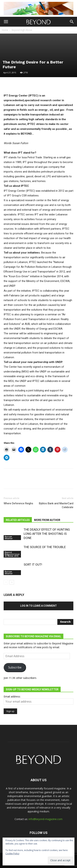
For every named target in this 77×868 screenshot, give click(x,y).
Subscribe (15, 667)
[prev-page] (6, 582)
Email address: (12, 696)
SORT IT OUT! (33, 565)
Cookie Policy (12, 853)
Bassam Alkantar (9, 538)
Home (5, 30)
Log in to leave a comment (38, 606)
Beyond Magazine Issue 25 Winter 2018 (12, 554)
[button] (6, 22)
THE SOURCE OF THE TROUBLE (45, 547)
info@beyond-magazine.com (46, 819)
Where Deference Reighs (18, 503)
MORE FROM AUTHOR (47, 520)
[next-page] (12, 582)
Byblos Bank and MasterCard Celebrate (56, 505)
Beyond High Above (22, 30)
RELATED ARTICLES (18, 520)
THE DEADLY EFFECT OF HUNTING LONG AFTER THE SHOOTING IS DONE (47, 534)
